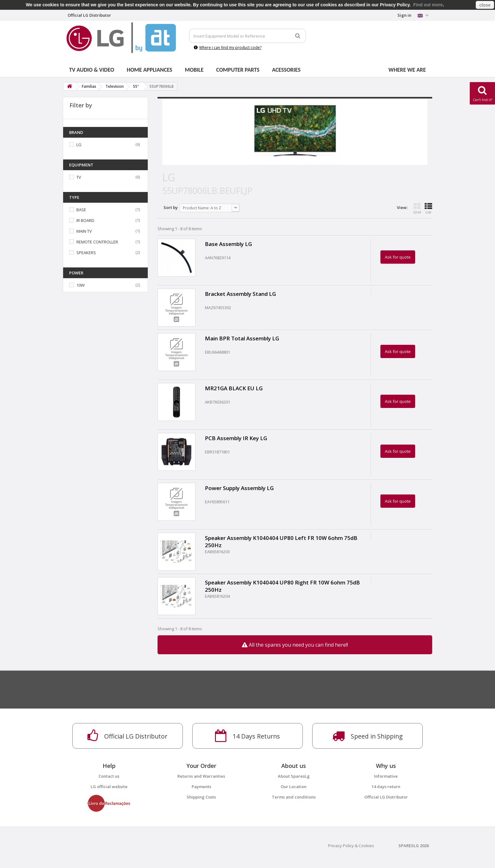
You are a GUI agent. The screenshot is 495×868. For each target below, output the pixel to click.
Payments (201, 787)
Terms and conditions (294, 797)
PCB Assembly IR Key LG (236, 438)
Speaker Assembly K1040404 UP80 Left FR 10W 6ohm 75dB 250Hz (281, 542)
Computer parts (238, 70)
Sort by (171, 207)
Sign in (404, 15)
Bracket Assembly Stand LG (240, 294)
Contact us (109, 776)
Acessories (286, 70)
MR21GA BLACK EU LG (234, 388)
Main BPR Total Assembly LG (242, 338)
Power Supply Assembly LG (239, 488)
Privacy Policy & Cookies (351, 846)
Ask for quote (398, 257)
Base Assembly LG (228, 244)
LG (79, 145)
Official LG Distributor (386, 797)
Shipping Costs (201, 797)
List (428, 208)
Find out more (428, 5)
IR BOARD (85, 220)
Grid (417, 208)
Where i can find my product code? (228, 48)
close (485, 5)
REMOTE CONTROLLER (97, 242)
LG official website (109, 787)
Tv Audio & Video (92, 70)
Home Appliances (150, 70)
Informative (386, 776)
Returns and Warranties (201, 776)
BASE (81, 210)
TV (79, 177)
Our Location (294, 787)
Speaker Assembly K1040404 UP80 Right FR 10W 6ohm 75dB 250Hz (282, 586)
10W (81, 285)
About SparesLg (294, 776)
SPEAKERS (86, 253)
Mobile (194, 70)
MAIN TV (84, 231)
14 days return (386, 787)
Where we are (407, 70)
